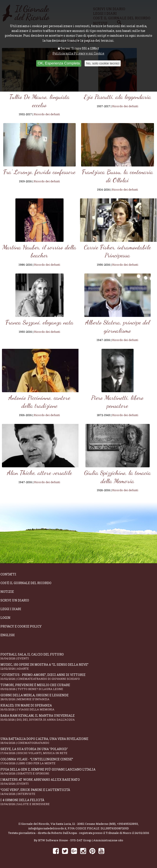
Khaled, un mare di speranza (78, 707)
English (8, 635)
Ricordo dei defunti (47, 114)
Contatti (8, 574)
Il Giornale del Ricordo (34, 824)
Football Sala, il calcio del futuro (78, 656)
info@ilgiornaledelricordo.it (47, 828)
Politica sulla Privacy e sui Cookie (78, 53)
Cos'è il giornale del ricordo (26, 583)
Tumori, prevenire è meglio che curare (78, 687)
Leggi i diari (11, 609)
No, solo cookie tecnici (103, 63)
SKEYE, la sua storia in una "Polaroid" (78, 751)
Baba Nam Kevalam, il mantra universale (78, 717)
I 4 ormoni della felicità (78, 802)
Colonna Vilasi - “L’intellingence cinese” (78, 761)
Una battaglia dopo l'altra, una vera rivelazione (78, 741)
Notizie (7, 592)
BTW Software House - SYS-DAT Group (65, 840)
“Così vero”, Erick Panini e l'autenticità (78, 792)
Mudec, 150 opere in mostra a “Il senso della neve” (78, 666)
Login (5, 618)
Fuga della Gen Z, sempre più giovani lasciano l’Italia (78, 771)
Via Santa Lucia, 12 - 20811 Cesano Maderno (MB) (83, 824)
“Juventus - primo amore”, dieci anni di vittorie (78, 677)
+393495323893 (127, 824)
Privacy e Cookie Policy (21, 626)
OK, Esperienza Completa (59, 63)
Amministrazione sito (108, 840)
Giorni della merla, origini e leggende (78, 697)
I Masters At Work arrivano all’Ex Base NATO (78, 782)
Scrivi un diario (15, 600)
